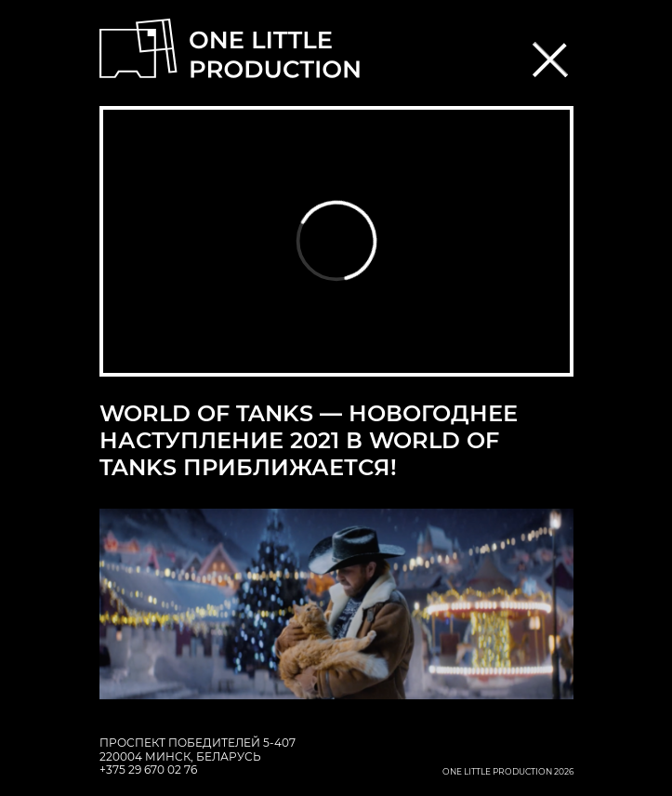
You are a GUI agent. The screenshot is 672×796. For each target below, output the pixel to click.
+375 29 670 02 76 (148, 769)
